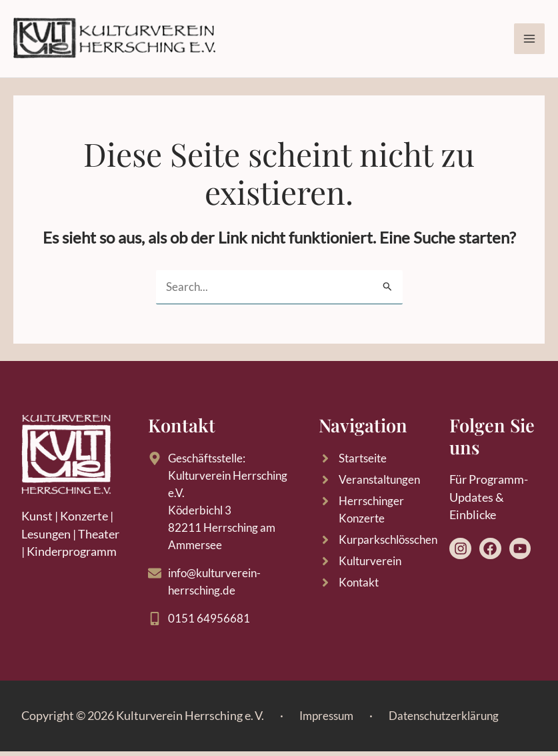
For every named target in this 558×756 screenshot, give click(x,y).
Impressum (329, 720)
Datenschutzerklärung (452, 720)
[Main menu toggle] (529, 39)
